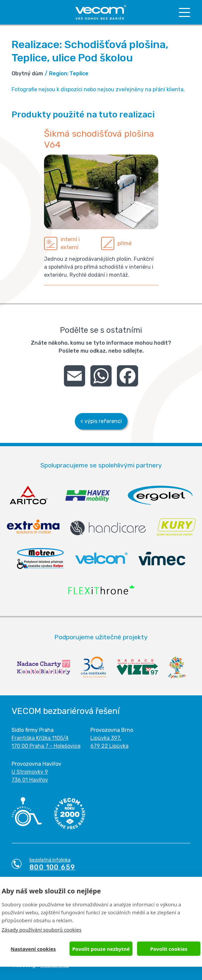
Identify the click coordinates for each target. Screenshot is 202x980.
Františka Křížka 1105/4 (40, 738)
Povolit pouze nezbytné (101, 949)
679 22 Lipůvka (109, 746)
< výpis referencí (101, 421)
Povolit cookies (169, 949)
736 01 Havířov (30, 780)
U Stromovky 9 (30, 772)
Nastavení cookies (33, 949)
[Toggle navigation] (184, 12)
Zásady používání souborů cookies (42, 930)
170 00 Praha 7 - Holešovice (46, 746)
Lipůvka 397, (106, 738)
